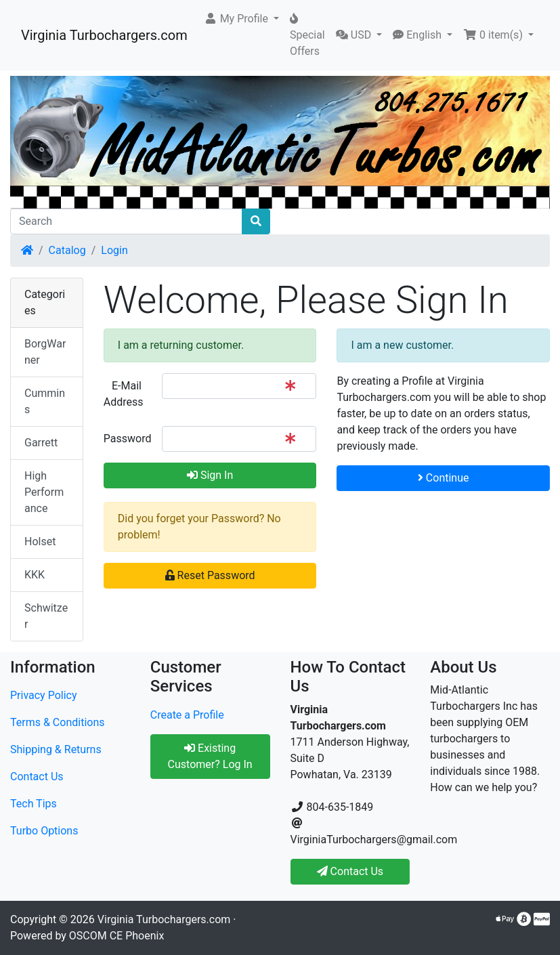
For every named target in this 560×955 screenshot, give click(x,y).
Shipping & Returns (56, 749)
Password (128, 439)
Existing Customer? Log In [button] (210, 756)
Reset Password (210, 575)
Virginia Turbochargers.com (104, 35)
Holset (40, 542)
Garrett (41, 443)
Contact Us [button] (350, 871)
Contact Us (37, 777)
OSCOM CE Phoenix (117, 936)
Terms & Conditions (58, 722)
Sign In (210, 475)
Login (114, 250)
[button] (241, 19)
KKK (35, 575)
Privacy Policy (44, 695)
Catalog (67, 250)
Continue (444, 478)
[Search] (126, 221)
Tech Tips (34, 804)
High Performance (44, 492)
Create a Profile (187, 715)
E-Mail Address (124, 394)
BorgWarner (45, 352)
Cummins (45, 401)
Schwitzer (46, 616)
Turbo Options (44, 831)
